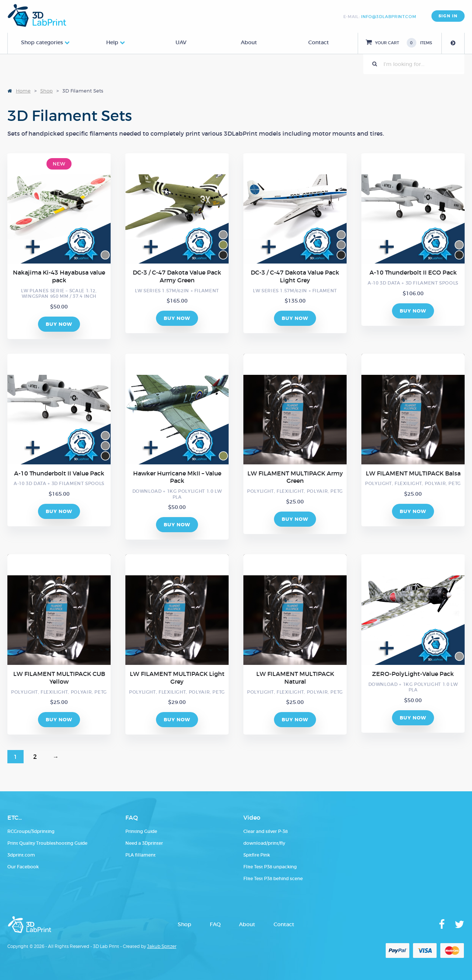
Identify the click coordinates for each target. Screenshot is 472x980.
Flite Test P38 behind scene (273, 878)
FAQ (215, 924)
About (249, 42)
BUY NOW (59, 324)
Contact (319, 42)
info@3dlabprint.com (388, 17)
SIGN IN (448, 16)
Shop (46, 91)
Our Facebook (23, 867)
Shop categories (42, 42)
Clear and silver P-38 (265, 831)
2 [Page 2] (35, 757)
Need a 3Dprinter (144, 843)
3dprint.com (21, 855)
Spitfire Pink (257, 855)
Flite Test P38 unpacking (270, 867)
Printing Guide (141, 831)
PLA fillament (140, 855)
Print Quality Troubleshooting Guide (47, 843)
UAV (181, 42)
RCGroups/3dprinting (31, 831)
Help (112, 42)
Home (23, 91)
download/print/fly (264, 843)
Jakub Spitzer (162, 946)
